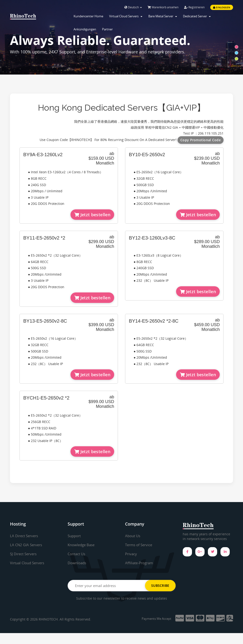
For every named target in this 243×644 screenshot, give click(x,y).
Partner (107, 29)
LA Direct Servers (25, 536)
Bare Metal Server (163, 16)
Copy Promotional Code (201, 140)
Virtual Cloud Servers (126, 16)
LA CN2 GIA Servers (27, 545)
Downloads (78, 563)
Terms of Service (140, 545)
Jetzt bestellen (92, 215)
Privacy (131, 554)
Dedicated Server (197, 16)
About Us (133, 536)
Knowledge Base (82, 545)
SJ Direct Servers (25, 554)
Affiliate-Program (140, 563)
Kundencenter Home (88, 16)
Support (75, 536)
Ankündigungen (85, 29)
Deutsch (133, 7)
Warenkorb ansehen (163, 7)
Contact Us (77, 554)
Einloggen (222, 7)
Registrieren (194, 7)
